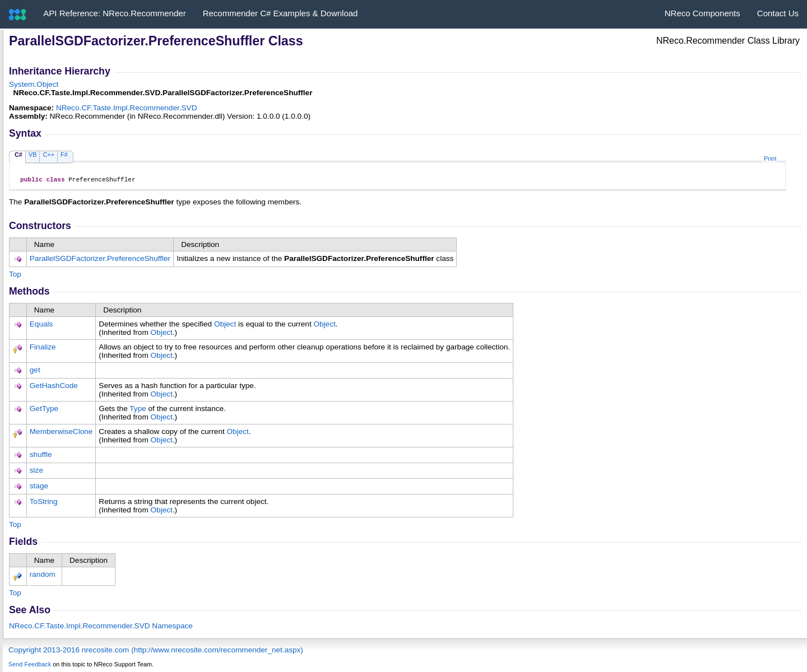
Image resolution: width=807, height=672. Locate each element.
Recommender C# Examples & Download (280, 13)
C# (18, 155)
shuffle (41, 456)
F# (64, 155)
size (36, 472)
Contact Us (778, 13)
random (43, 576)
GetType (44, 410)
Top (15, 276)
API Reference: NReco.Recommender (114, 13)
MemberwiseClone (61, 433)
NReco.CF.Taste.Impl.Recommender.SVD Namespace (101, 627)
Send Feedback (30, 666)
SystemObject (34, 84)
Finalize (43, 349)
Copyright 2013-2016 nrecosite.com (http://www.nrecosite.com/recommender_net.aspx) (156, 652)
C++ (48, 155)
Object (225, 326)
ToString (44, 503)
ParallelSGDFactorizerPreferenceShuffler (100, 260)
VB (33, 155)
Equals (41, 326)
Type (138, 410)
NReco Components (702, 13)
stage (39, 487)
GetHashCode (54, 387)
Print (770, 158)
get (35, 372)
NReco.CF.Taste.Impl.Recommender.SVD (127, 108)
